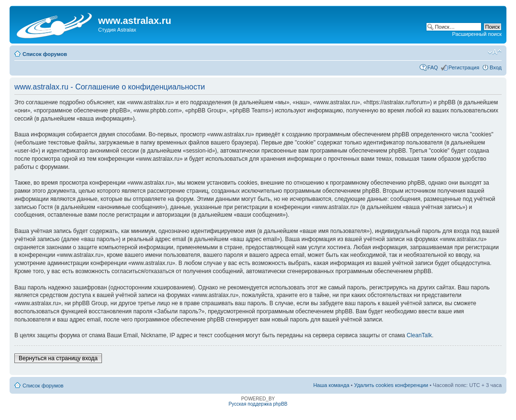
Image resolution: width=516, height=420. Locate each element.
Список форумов (45, 54)
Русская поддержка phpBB (258, 404)
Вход (496, 67)
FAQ (433, 67)
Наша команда (331, 385)
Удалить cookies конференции (391, 385)
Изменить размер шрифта (495, 52)
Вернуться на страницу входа (58, 358)
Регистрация (464, 67)
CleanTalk (419, 335)
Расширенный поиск (477, 34)
